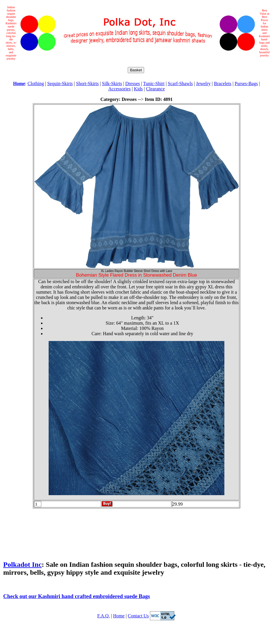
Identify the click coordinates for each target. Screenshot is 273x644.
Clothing (36, 83)
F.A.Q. (104, 616)
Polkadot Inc (22, 564)
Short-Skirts (87, 83)
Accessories (119, 89)
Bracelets (223, 83)
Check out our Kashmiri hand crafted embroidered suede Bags (77, 596)
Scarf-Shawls (180, 83)
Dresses (133, 83)
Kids (138, 89)
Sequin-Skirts (60, 83)
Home (119, 616)
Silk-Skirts (112, 83)
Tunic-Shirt (154, 83)
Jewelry (203, 83)
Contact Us (138, 616)
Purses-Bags (246, 83)
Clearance (156, 89)
